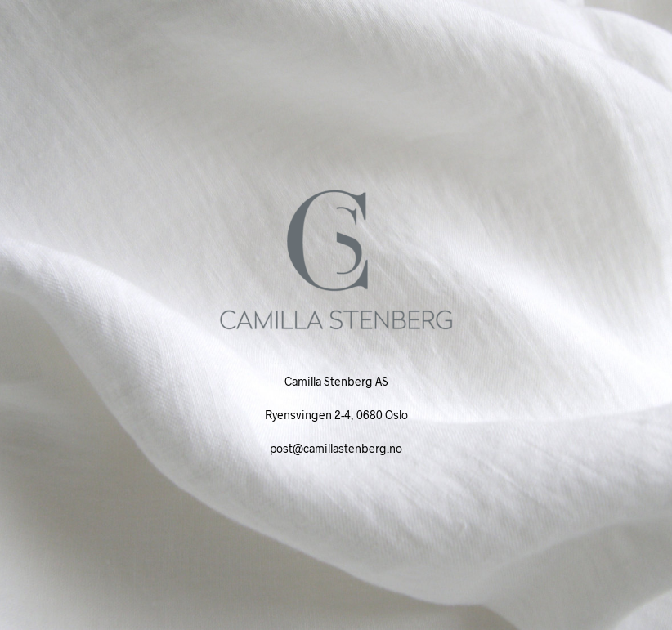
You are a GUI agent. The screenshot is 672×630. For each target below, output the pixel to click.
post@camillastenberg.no (336, 448)
